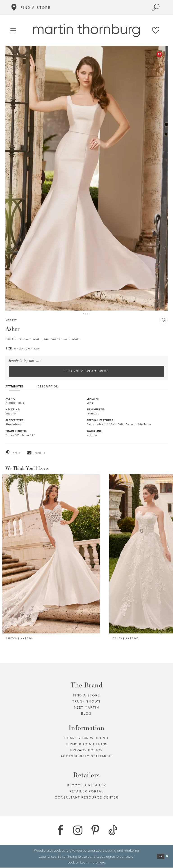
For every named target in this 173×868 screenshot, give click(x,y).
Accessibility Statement (87, 757)
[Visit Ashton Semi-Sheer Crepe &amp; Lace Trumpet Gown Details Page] (51, 554)
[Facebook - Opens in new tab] (60, 831)
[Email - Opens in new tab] (36, 453)
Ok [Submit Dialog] (160, 857)
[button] (13, 30)
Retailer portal (86, 792)
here (102, 862)
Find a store (86, 696)
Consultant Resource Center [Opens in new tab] (87, 798)
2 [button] (85, 314)
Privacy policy (86, 751)
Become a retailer (86, 786)
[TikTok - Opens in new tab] (113, 831)
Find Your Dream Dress (86, 371)
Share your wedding (87, 739)
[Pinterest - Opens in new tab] (159, 54)
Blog (86, 714)
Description (48, 387)
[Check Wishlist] (156, 30)
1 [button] (83, 314)
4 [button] (90, 314)
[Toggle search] (156, 7)
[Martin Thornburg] (87, 30)
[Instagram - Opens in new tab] (78, 831)
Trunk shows (86, 702)
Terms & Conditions (87, 745)
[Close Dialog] (167, 857)
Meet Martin (87, 708)
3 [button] (88, 314)
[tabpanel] (86, 178)
